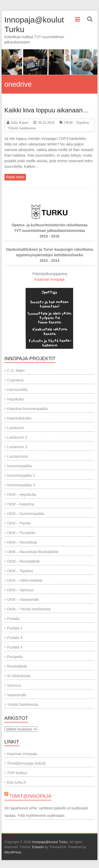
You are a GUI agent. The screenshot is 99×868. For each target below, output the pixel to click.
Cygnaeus (15, 380)
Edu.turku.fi (16, 782)
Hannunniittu (18, 390)
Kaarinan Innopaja (50, 279)
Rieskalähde (17, 666)
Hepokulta (15, 399)
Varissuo (14, 685)
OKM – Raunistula (22, 542)
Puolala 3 (15, 638)
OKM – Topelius (20, 571)
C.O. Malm (16, 371)
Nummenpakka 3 (21, 485)
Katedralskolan (19, 418)
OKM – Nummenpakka (26, 514)
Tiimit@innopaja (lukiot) (26, 763)
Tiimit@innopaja (30, 796)
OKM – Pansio (19, 523)
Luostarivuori (18, 456)
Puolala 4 (15, 647)
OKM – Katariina (21, 504)
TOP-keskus (17, 773)
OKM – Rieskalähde (24, 561)
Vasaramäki (17, 695)
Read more (15, 177)
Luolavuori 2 (17, 437)
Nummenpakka (20, 466)
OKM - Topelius (76, 122)
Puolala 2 (15, 628)
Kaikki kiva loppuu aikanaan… (47, 110)
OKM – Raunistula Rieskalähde (33, 552)
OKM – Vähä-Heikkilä (25, 580)
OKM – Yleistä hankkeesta (29, 609)
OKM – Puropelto (21, 533)
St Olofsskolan (19, 676)
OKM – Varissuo (20, 590)
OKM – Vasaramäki (23, 600)
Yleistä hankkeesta (22, 128)
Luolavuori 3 (17, 447)
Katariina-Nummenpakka (27, 409)
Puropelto (15, 657)
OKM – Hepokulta (22, 495)
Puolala (13, 619)
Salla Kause (20, 122)
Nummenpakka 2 (21, 475)
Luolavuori (16, 428)
